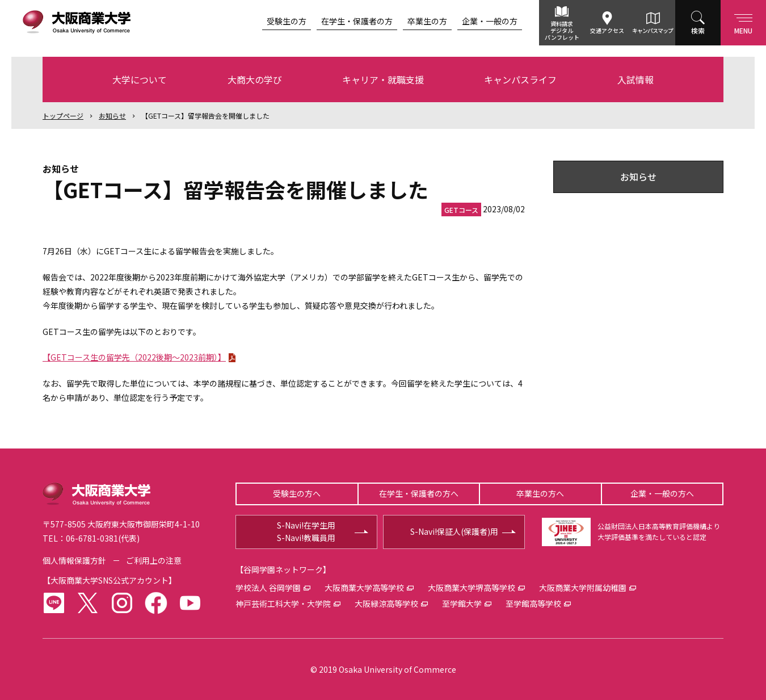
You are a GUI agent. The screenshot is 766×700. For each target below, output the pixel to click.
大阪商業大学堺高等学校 (472, 588)
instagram (122, 603)
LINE (54, 603)
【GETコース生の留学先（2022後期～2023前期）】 (134, 357)
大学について (140, 79)
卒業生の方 (427, 21)
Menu (743, 22)
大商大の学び (255, 79)
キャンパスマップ (653, 30)
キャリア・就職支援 (383, 79)
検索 (698, 30)
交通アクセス (607, 30)
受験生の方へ (297, 493)
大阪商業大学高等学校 (364, 588)
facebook (156, 603)
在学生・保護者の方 (357, 21)
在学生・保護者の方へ (419, 493)
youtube (190, 603)
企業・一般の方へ (662, 493)
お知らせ (112, 116)
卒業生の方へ (540, 493)
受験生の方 (287, 21)
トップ (63, 116)
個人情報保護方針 (74, 560)
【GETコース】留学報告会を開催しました (205, 116)
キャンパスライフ (520, 79)
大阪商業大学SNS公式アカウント (110, 580)
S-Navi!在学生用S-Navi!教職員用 (306, 531)
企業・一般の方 (490, 21)
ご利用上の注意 (154, 560)
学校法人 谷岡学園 (268, 588)
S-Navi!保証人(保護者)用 (454, 531)
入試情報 (635, 79)
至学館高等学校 (533, 603)
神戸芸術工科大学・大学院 (283, 603)
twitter (88, 603)
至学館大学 (462, 603)
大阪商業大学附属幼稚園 (583, 588)
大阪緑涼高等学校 (386, 603)
